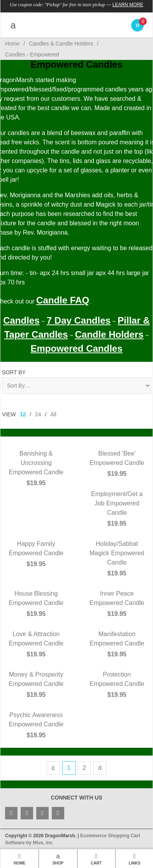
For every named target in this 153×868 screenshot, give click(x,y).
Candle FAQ (63, 300)
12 (23, 414)
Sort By (14, 372)
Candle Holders (109, 334)
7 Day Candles (79, 320)
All (53, 414)
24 (38, 414)
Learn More (128, 5)
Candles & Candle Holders (61, 44)
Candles (21, 320)
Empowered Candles (76, 348)
